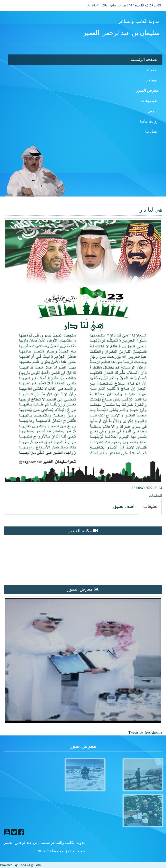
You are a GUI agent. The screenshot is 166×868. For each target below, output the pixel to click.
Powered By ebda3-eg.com (20, 865)
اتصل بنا (152, 131)
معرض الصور (147, 90)
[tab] (150, 507)
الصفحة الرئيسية (145, 59)
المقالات (152, 80)
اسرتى (153, 111)
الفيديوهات (150, 101)
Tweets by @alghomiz (145, 732)
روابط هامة (149, 121)
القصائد (152, 70)
